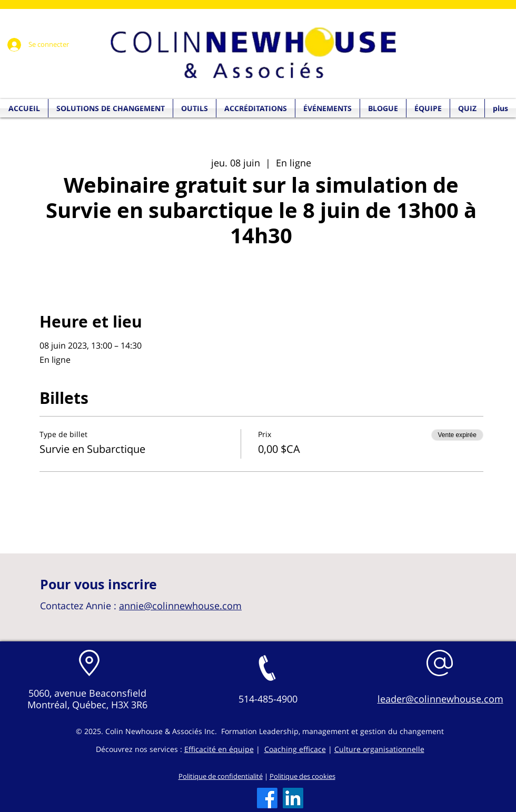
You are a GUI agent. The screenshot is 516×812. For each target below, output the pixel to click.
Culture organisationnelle (379, 749)
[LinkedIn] (293, 798)
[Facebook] (267, 798)
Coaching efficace (295, 749)
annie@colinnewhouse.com (180, 606)
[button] (467, 108)
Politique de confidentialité (221, 776)
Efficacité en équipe (219, 749)
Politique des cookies (302, 776)
